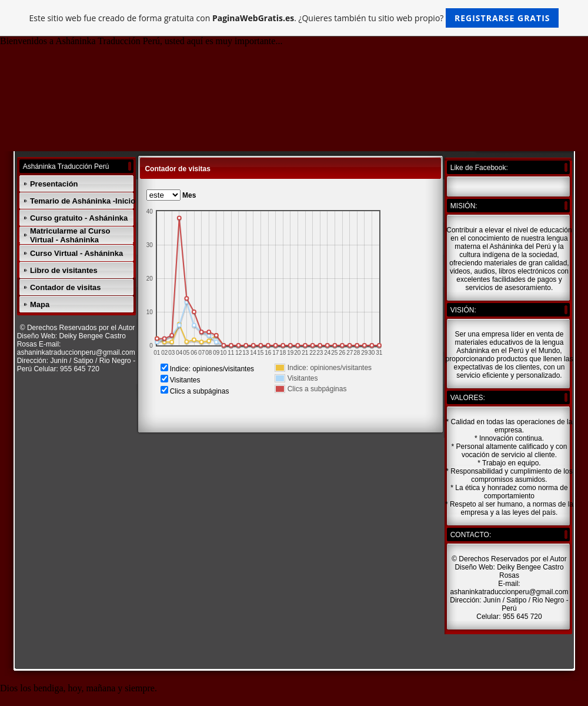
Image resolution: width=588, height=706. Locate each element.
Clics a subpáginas (200, 391)
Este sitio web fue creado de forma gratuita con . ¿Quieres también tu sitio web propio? (294, 18)
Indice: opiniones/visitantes (212, 369)
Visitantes (185, 380)
